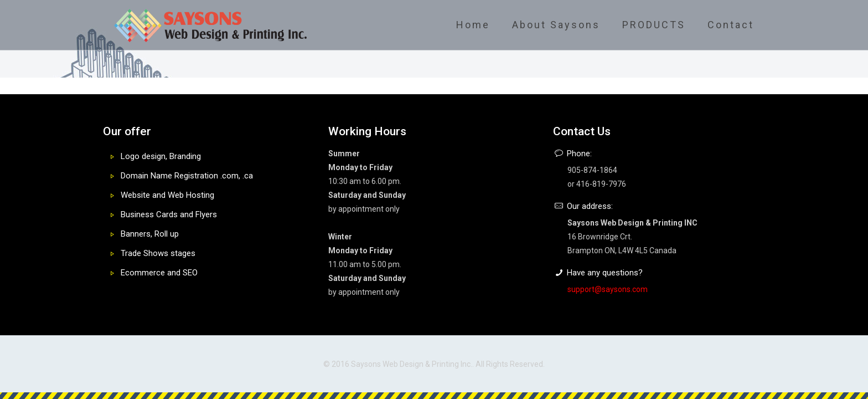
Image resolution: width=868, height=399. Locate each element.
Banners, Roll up (150, 234)
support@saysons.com (608, 289)
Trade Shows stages (158, 253)
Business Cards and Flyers (169, 214)
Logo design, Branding (161, 156)
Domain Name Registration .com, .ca (187, 176)
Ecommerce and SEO (159, 273)
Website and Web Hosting (167, 195)
